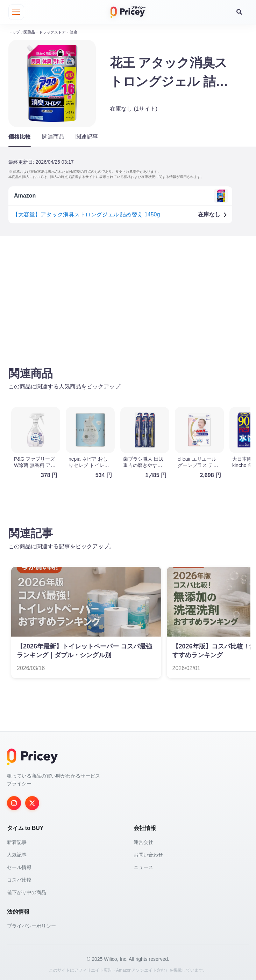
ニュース (143, 866)
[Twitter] (32, 801)
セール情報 (19, 866)
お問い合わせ (148, 853)
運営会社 (143, 840)
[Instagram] (14, 801)
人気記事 (17, 853)
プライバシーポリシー (31, 924)
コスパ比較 (19, 878)
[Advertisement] (128, 294)
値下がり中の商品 (27, 891)
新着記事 (17, 840)
